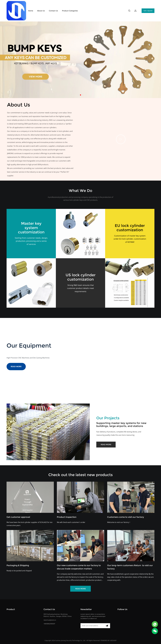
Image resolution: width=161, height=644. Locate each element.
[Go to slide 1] (79, 95)
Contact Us (53, 11)
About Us (41, 11)
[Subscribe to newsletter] (107, 626)
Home (31, 11)
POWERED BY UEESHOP (108, 640)
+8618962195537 (49, 624)
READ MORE (16, 367)
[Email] (92, 626)
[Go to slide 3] (82, 95)
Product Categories (70, 11)
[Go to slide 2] (80, 95)
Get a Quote (148, 11)
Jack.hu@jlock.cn (50, 620)
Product (11, 609)
